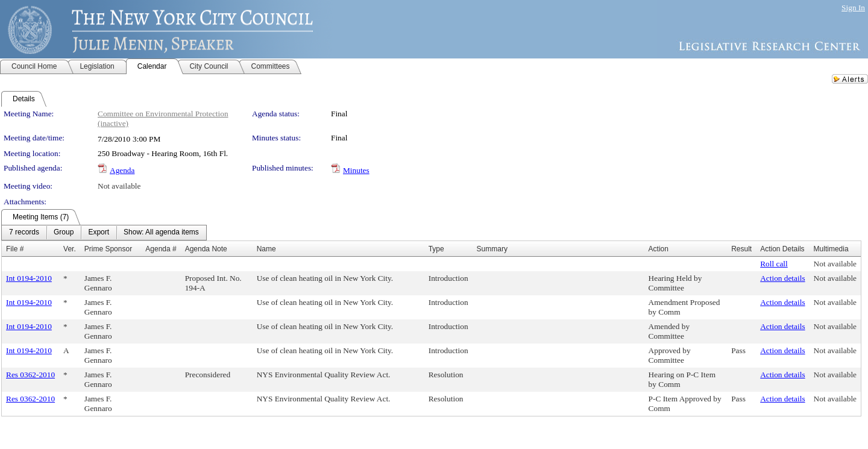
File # (15, 249)
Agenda (122, 170)
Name (266, 249)
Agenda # (161, 249)
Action (659, 249)
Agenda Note (206, 249)
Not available (119, 186)
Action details (782, 278)
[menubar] (104, 233)
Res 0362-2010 (30, 375)
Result (741, 249)
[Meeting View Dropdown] (161, 233)
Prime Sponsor (108, 249)
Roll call (774, 264)
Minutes (356, 170)
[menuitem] (24, 233)
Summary (492, 249)
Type (436, 249)
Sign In (853, 8)
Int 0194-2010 (29, 278)
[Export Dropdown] (99, 233)
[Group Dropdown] (64, 233)
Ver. (70, 249)
